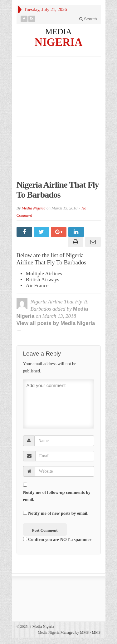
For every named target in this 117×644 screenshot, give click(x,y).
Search (88, 19)
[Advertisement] (58, 121)
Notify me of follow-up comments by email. (57, 496)
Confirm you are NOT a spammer (57, 539)
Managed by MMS (75, 632)
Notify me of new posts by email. (58, 513)
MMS (96, 632)
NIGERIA (59, 42)
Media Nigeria (33, 208)
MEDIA (58, 32)
